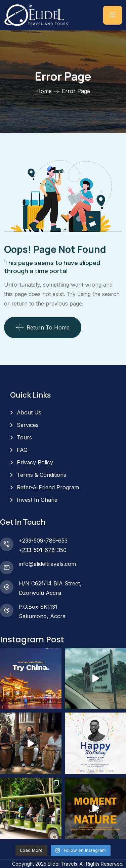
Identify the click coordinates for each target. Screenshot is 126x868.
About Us (29, 412)
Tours (24, 437)
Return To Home (43, 327)
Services (28, 425)
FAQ (22, 450)
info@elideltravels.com (47, 564)
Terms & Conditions (41, 475)
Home (44, 91)
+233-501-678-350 (43, 550)
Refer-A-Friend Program (48, 487)
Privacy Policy (35, 462)
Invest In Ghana (37, 500)
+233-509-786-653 (43, 541)
